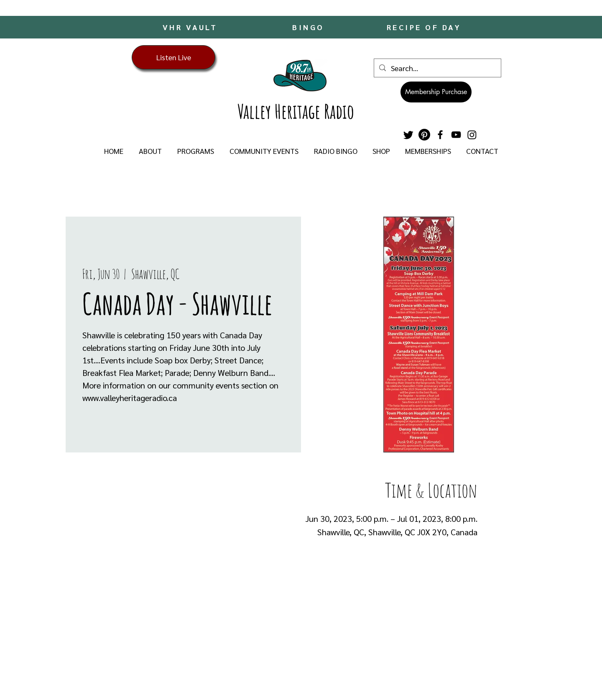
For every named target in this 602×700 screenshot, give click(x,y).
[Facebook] (440, 135)
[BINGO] (309, 27)
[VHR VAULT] (191, 27)
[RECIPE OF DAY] (425, 27)
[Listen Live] (173, 57)
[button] (150, 151)
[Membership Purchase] (436, 92)
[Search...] (437, 68)
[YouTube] (456, 135)
